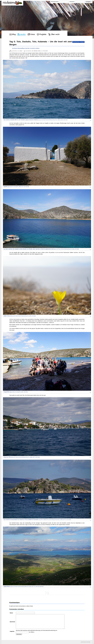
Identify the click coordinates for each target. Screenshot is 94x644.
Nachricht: (13, 622)
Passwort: (72, 2)
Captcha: (12, 631)
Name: (12, 613)
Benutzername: (55, 2)
